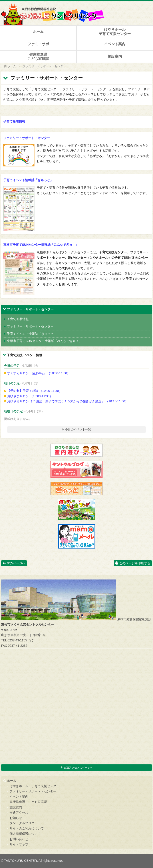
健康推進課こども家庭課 (38, 57)
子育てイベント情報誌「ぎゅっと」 (28, 180)
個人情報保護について (25, 834)
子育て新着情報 (14, 121)
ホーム (38, 32)
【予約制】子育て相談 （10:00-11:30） (33, 391)
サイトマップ (19, 844)
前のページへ (14, 563)
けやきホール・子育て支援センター (34, 786)
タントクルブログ (22, 823)
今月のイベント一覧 (77, 429)
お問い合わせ (19, 839)
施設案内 (115, 56)
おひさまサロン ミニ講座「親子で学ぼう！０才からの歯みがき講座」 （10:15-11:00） (66, 401)
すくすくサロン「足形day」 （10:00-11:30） (37, 373)
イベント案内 (115, 44)
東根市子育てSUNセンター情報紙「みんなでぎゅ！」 (41, 245)
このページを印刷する (133, 563)
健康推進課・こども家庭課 (28, 802)
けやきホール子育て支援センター (115, 32)
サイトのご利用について (27, 828)
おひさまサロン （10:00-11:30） (28, 396)
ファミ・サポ (38, 44)
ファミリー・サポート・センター (27, 138)
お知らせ (16, 818)
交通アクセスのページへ (76, 768)
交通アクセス (19, 813)
